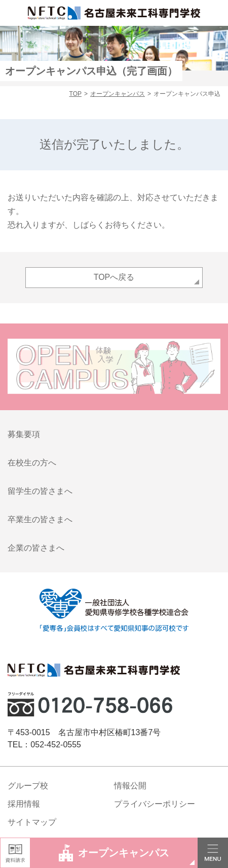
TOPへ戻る (114, 277)
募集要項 (24, 434)
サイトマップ (32, 822)
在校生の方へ (32, 463)
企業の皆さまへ (36, 548)
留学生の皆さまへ (40, 491)
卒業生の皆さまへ (40, 519)
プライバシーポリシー (155, 804)
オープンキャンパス (118, 94)
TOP (75, 94)
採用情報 (24, 804)
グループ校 (28, 786)
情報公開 (130, 786)
